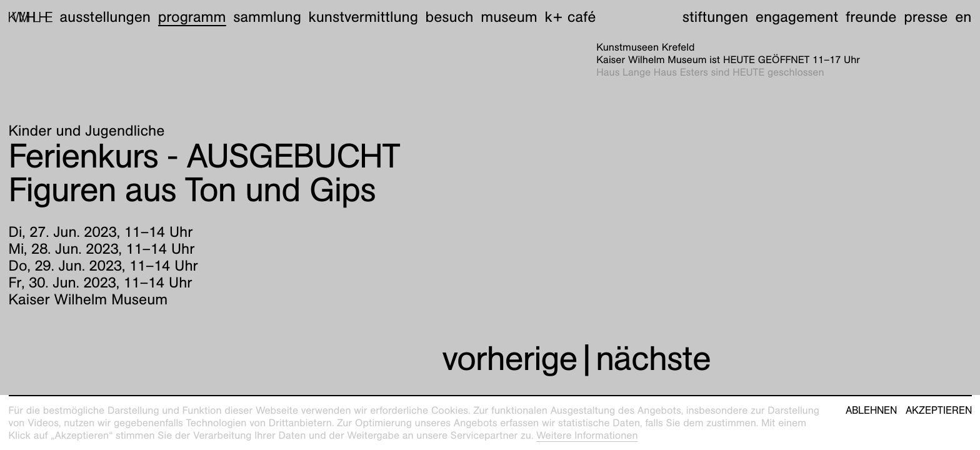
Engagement (797, 17)
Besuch (450, 17)
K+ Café (570, 17)
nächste (653, 358)
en (963, 17)
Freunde (871, 17)
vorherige (509, 358)
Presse (926, 17)
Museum (509, 17)
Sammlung (267, 17)
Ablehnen (871, 411)
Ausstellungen (105, 17)
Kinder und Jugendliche (87, 131)
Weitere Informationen (587, 435)
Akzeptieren (939, 411)
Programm (192, 17)
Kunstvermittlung (363, 17)
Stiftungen (715, 17)
